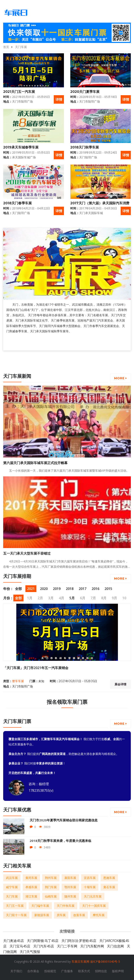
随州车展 (70, 896)
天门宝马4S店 (20, 946)
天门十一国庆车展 (94, 906)
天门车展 (21, 47)
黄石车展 (109, 887)
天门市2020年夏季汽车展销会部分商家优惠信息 (64, 820)
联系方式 (84, 971)
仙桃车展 (51, 896)
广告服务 (67, 971)
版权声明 (118, 971)
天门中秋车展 (66, 906)
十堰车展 (90, 887)
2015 (108, 589)
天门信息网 (115, 946)
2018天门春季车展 (17, 203)
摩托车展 (99, 915)
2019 (57, 589)
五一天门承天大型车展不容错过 (27, 553)
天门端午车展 (40, 906)
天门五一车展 (15, 906)
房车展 (61, 915)
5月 (72, 598)
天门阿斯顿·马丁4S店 (43, 941)
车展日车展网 (80, 961)
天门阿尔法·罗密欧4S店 (79, 941)
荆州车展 (51, 878)
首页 (6, 47)
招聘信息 (101, 971)
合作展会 (33, 971)
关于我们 (16, 971)
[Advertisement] (42, 363)
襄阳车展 (70, 878)
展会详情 (120, 684)
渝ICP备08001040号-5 (105, 961)
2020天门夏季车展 (85, 92)
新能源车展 (42, 915)
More (120, 378)
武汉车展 (12, 878)
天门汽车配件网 (92, 946)
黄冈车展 (31, 878)
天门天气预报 (30, 952)
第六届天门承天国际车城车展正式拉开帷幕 (35, 463)
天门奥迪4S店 (14, 941)
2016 (95, 589)
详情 (59, 99)
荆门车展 (51, 887)
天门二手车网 (67, 946)
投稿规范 (50, 971)
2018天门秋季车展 (85, 147)
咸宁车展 (12, 887)
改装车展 (79, 915)
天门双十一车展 (16, 915)
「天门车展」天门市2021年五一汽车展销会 (36, 668)
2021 (31, 589)
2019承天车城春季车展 (21, 147)
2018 (70, 589)
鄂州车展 (70, 887)
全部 (18, 589)
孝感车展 (31, 887)
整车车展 (18, 681)
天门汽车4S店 (44, 946)
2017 (83, 589)
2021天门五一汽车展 (19, 92)
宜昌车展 (90, 878)
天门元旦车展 (93, 896)
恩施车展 (109, 878)
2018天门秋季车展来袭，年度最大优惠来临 (60, 841)
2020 (44, 589)
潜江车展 (31, 896)
